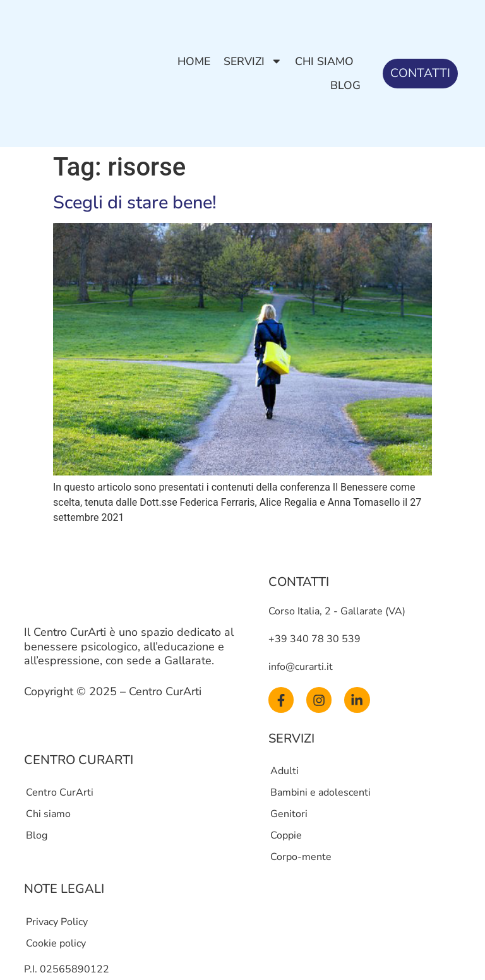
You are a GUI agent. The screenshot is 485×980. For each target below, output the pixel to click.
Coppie (286, 835)
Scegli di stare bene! (135, 202)
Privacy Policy (57, 922)
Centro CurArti (60, 792)
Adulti (284, 771)
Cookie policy (56, 943)
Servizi (253, 61)
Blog (345, 85)
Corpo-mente (301, 857)
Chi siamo (324, 61)
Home (194, 61)
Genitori (289, 814)
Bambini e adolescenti (320, 792)
